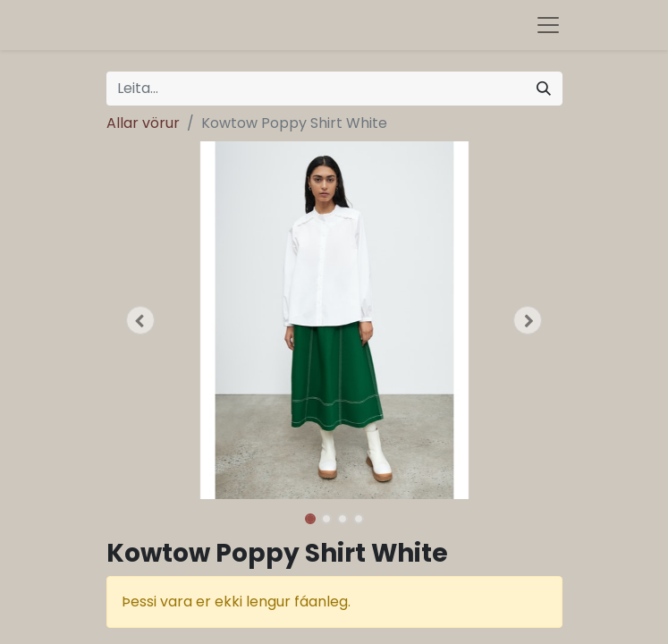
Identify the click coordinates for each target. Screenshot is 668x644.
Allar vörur (143, 123)
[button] (141, 320)
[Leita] (544, 89)
